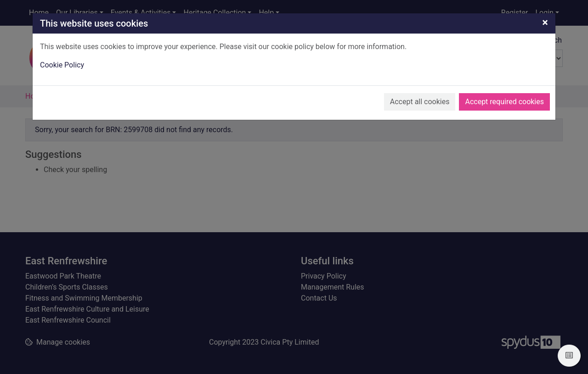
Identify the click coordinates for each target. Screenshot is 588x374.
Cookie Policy (62, 65)
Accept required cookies (504, 102)
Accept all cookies (420, 102)
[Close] (545, 22)
